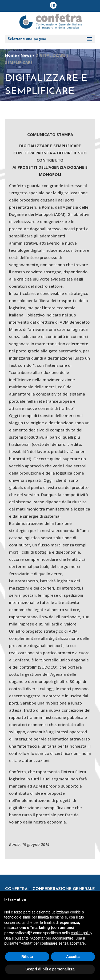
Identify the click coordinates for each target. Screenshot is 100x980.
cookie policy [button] (81, 933)
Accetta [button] (73, 957)
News (26, 55)
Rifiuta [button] (27, 957)
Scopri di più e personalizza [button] (50, 969)
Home (11, 55)
